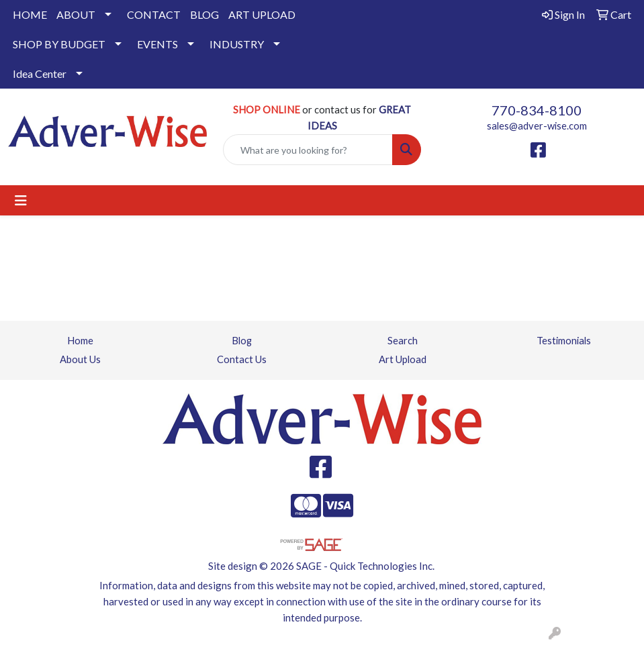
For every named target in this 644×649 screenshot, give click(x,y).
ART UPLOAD (262, 14)
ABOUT (76, 14)
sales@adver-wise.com (537, 126)
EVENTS (157, 44)
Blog (242, 341)
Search (403, 341)
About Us (80, 359)
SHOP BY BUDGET (59, 44)
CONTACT (154, 14)
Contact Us (242, 359)
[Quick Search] (308, 150)
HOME (30, 14)
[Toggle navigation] (21, 200)
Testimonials (564, 341)
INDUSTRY (237, 44)
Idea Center (40, 73)
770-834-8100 (537, 110)
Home (80, 341)
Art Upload (403, 359)
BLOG (204, 14)
